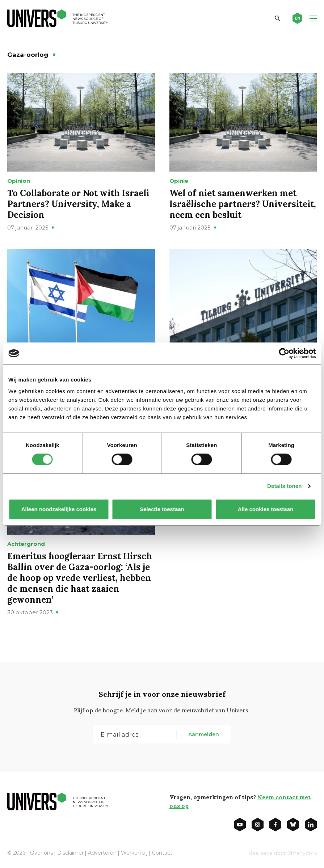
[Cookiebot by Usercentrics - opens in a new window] (284, 353)
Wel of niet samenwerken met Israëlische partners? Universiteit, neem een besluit (243, 204)
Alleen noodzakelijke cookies (59, 509)
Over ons (41, 853)
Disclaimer (70, 853)
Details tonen (284, 486)
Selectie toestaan (162, 509)
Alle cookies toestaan (265, 509)
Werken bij (134, 853)
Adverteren (102, 853)
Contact (162, 853)
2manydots (302, 853)
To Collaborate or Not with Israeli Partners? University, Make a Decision (78, 204)
